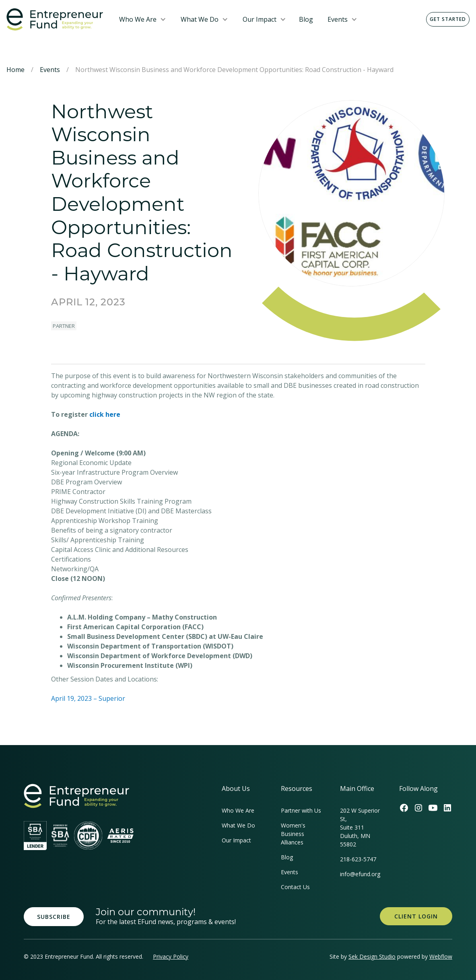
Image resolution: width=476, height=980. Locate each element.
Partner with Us (301, 810)
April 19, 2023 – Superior (88, 698)
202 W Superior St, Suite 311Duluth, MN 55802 (360, 827)
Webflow (441, 956)
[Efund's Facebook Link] (404, 808)
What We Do (200, 19)
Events (338, 19)
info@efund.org (360, 874)
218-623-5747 (358, 859)
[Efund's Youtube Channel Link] (433, 808)
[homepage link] (76, 796)
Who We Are (138, 19)
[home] (56, 20)
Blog (306, 19)
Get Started (448, 19)
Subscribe (54, 917)
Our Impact (260, 19)
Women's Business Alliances (293, 834)
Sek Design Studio (372, 956)
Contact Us (295, 887)
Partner (64, 326)
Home (15, 70)
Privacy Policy (171, 956)
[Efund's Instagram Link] (418, 808)
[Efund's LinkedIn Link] (447, 808)
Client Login (416, 916)
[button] (143, 19)
